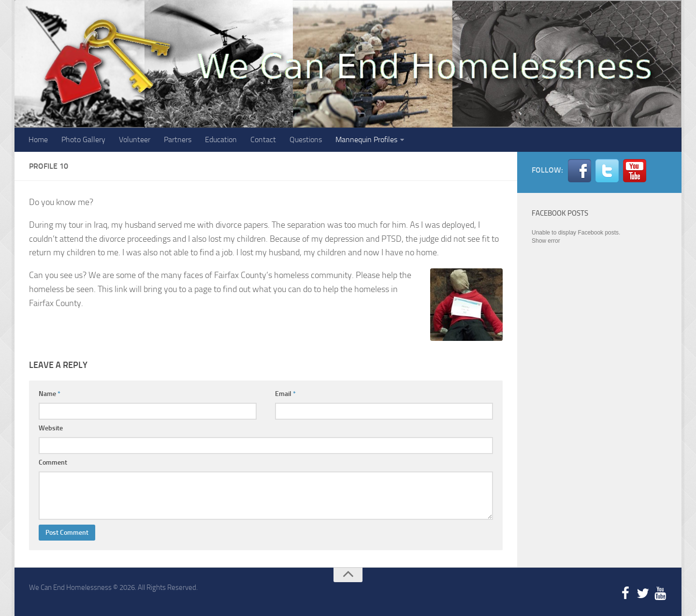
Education (221, 139)
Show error (546, 241)
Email (285, 394)
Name (50, 394)
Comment (53, 462)
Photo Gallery (83, 139)
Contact (263, 139)
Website (51, 428)
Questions (306, 139)
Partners (178, 139)
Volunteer (135, 139)
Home (38, 139)
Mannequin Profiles (366, 139)
